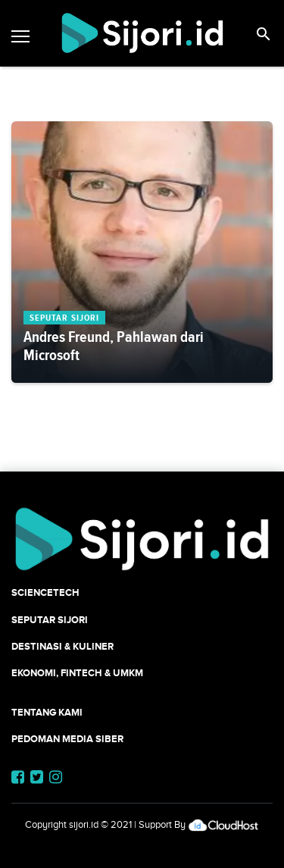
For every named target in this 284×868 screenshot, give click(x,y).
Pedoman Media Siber (67, 739)
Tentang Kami (47, 712)
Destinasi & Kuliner (62, 646)
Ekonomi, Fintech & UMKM (77, 673)
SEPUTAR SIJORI (50, 620)
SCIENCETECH (45, 592)
